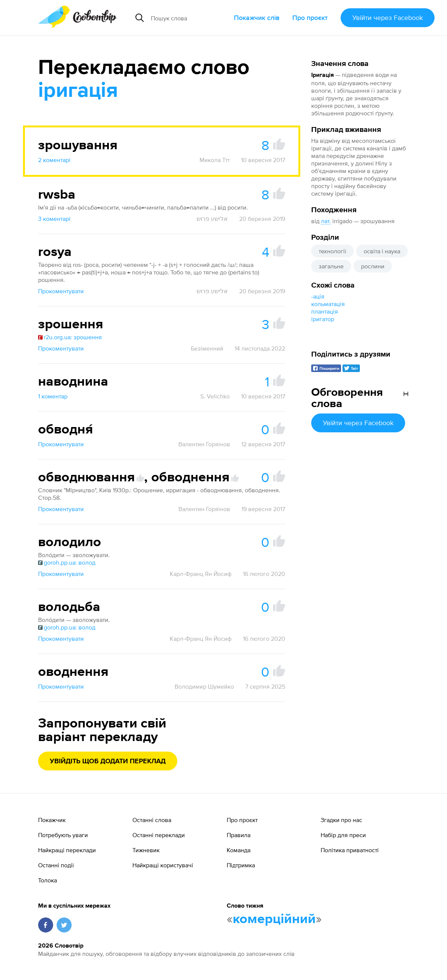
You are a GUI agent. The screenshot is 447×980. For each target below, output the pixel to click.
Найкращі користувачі (163, 865)
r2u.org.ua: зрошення (70, 337)
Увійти (388, 18)
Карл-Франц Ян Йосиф (201, 574)
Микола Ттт (215, 160)
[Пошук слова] (189, 18)
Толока (48, 880)
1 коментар (53, 396)
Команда (239, 850)
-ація (318, 296)
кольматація (328, 304)
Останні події (56, 865)
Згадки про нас (341, 820)
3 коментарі (54, 219)
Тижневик (146, 850)
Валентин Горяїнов (204, 444)
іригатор (323, 319)
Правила (239, 835)
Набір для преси (343, 835)
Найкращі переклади (67, 850)
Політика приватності (350, 850)
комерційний (274, 919)
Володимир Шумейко (204, 686)
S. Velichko (215, 396)
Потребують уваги (63, 835)
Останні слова (152, 820)
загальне (331, 266)
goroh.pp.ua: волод (67, 562)
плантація (325, 311)
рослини (373, 266)
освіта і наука (382, 251)
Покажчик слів (257, 18)
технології (333, 251)
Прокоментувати (61, 291)
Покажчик (52, 820)
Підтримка (241, 865)
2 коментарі (54, 160)
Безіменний (207, 348)
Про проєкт (310, 18)
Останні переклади (159, 835)
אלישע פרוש (212, 219)
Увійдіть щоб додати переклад (108, 761)
